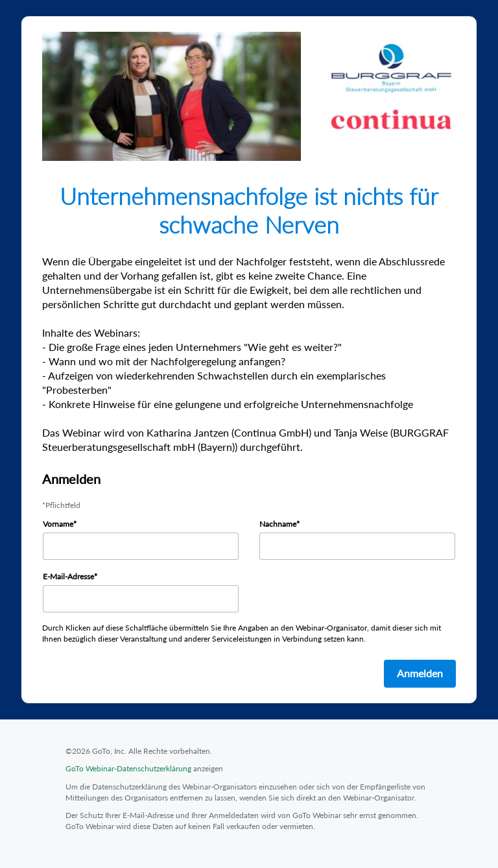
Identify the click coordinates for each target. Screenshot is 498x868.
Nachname (278, 524)
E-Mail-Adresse (68, 576)
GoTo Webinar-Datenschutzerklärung (128, 768)
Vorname (58, 524)
